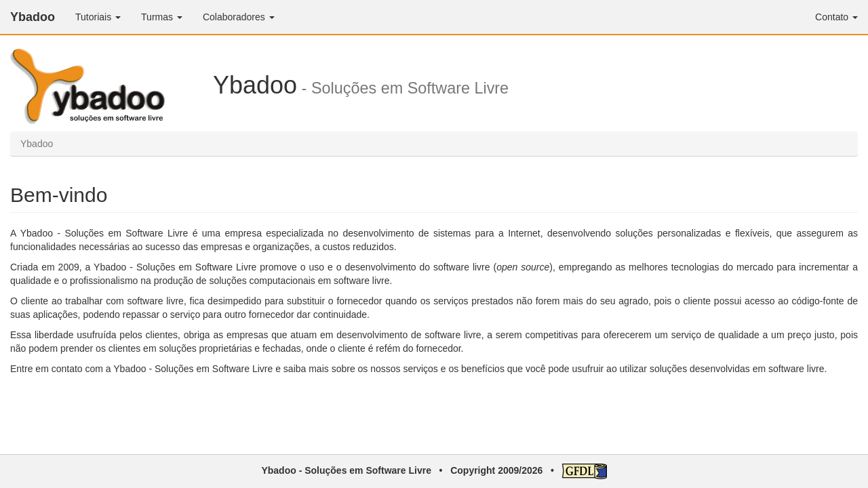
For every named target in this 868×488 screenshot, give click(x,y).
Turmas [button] (162, 17)
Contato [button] (836, 17)
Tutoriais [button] (98, 17)
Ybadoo (33, 17)
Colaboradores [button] (239, 17)
